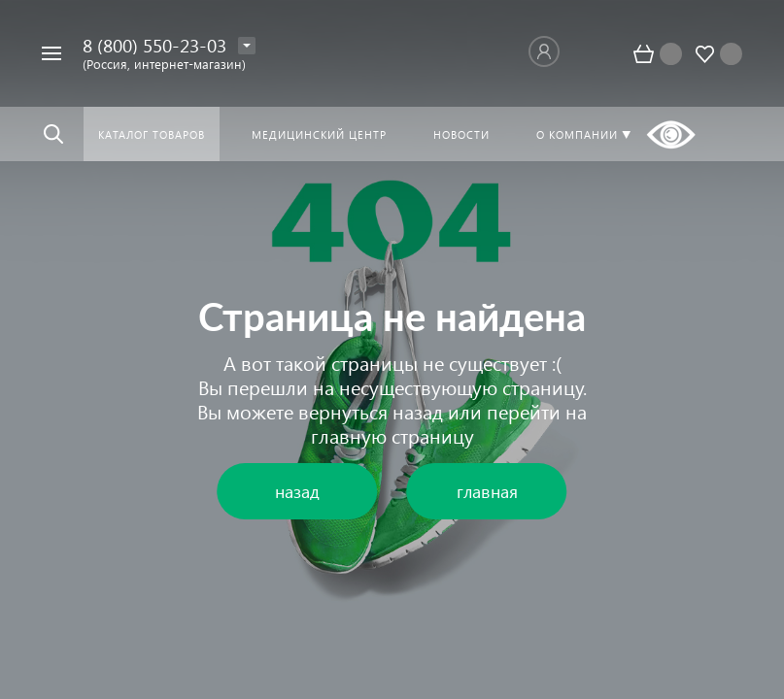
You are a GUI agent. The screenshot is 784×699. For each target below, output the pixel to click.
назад (418, 411)
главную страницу (392, 435)
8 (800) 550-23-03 (154, 45)
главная (487, 491)
